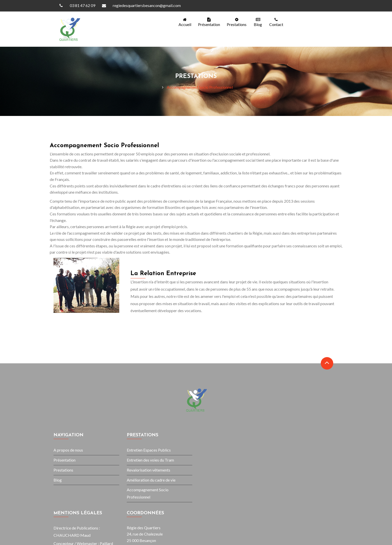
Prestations (235, 22)
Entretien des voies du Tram (150, 460)
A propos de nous (68, 450)
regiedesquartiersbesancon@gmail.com (139, 5)
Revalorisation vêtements (148, 470)
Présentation (207, 22)
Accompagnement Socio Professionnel (200, 87)
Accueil (182, 22)
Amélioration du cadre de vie (151, 480)
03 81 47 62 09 (75, 5)
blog (257, 22)
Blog (58, 480)
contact (276, 22)
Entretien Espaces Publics (149, 450)
